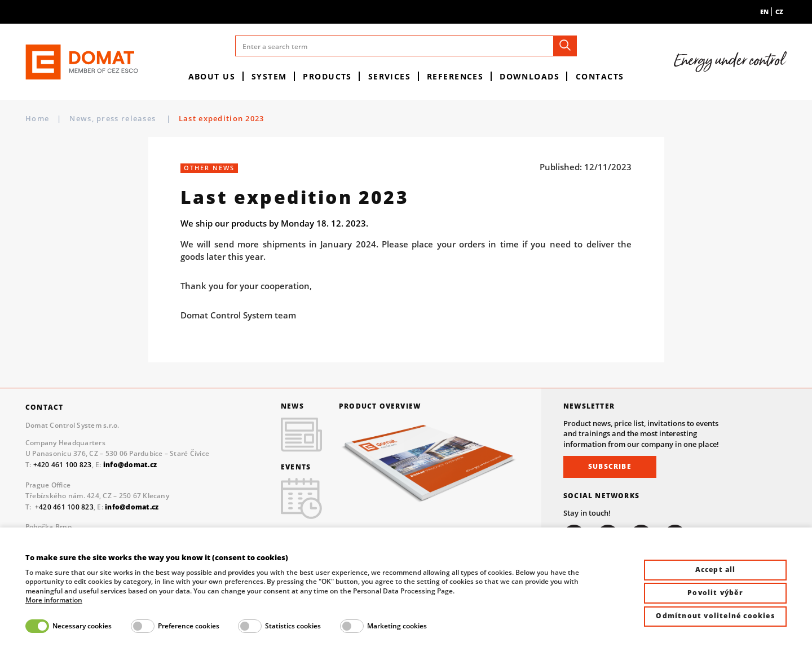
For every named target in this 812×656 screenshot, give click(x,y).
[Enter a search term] (406, 46)
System (269, 76)
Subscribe (610, 466)
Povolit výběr (715, 593)
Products (327, 76)
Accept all (716, 569)
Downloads (529, 76)
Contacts (600, 76)
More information (54, 600)
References (455, 76)
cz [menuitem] (779, 12)
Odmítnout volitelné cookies (715, 616)
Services (390, 76)
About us (212, 76)
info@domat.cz (132, 507)
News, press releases (114, 118)
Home (37, 118)
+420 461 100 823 (63, 465)
